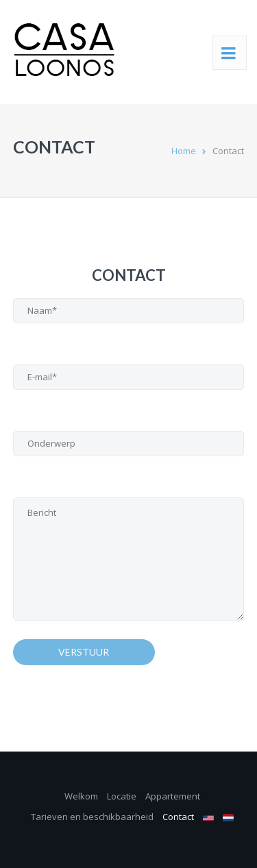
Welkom (81, 796)
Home (184, 151)
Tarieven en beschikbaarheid (92, 817)
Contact (178, 817)
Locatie (122, 796)
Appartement (173, 796)
